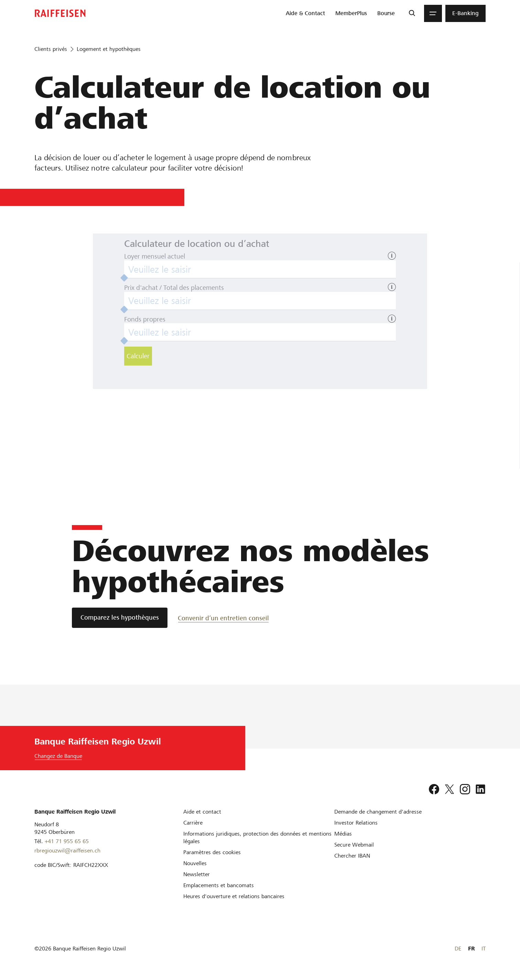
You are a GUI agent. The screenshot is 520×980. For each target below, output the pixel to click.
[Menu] (433, 13)
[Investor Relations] (356, 823)
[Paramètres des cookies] (212, 852)
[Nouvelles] (195, 863)
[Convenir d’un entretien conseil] (223, 618)
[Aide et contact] (202, 812)
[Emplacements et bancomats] (219, 885)
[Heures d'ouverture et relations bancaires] (234, 896)
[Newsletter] (197, 874)
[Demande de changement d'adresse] (378, 812)
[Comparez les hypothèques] (120, 618)
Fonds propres (145, 319)
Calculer (138, 356)
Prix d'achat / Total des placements (174, 288)
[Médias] (343, 834)
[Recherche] (412, 13)
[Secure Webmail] (354, 845)
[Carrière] (193, 823)
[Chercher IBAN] (352, 856)
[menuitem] (305, 13)
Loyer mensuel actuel (155, 256)
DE (458, 949)
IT (484, 949)
